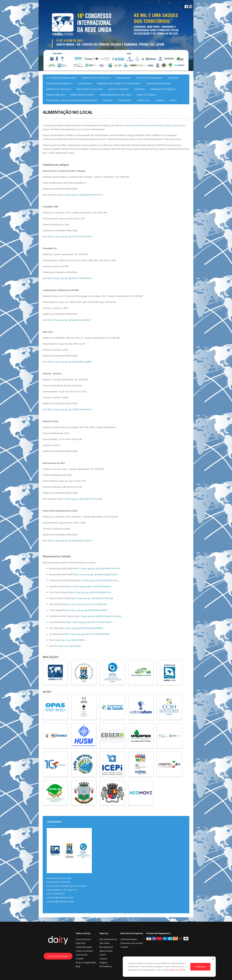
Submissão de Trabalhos (58, 89)
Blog (78, 966)
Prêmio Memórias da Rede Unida (116, 95)
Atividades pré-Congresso (149, 78)
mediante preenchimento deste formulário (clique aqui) (150, 125)
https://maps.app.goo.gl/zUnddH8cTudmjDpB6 (89, 586)
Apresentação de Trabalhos (96, 78)
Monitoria (140, 89)
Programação (123, 78)
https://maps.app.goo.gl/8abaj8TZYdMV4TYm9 (80, 195)
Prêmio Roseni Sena (56, 95)
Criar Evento (82, 955)
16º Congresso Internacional (61, 78)
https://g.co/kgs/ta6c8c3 (70, 646)
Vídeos (173, 100)
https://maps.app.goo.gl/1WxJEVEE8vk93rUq (97, 580)
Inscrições (173, 78)
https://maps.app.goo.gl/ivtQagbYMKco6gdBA (70, 362)
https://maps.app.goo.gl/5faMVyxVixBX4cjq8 (92, 598)
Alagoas (104, 962)
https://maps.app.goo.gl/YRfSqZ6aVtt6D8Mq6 (81, 628)
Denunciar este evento (132, 943)
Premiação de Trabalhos (163, 89)
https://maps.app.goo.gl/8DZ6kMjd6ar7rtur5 (90, 592)
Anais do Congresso (118, 89)
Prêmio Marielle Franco (82, 95)
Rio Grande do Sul (108, 939)
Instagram (190, 7)
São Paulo (105, 943)
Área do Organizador (86, 962)
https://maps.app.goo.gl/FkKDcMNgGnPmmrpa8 (98, 616)
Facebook (186, 7)
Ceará (103, 955)
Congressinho (85, 84)
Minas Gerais (106, 951)
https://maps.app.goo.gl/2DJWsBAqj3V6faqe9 (95, 574)
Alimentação (125, 100)
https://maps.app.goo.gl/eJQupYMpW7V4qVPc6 (97, 568)
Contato (160, 100)
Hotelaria (108, 100)
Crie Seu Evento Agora (58, 956)
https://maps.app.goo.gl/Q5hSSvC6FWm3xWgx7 (89, 622)
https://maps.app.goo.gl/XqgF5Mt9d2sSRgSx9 (70, 541)
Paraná (103, 959)
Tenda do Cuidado (147, 95)
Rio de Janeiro (106, 947)
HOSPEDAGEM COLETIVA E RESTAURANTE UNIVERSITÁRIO (72, 100)
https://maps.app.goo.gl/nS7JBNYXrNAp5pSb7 (70, 409)
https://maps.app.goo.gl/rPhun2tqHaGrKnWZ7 (70, 236)
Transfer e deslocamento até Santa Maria (119, 84)
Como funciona (83, 939)
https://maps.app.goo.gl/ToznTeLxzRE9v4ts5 (86, 604)
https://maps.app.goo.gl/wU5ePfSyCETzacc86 (80, 499)
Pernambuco (106, 966)
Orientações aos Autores (89, 89)
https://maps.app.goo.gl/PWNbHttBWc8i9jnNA (85, 610)
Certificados (143, 100)
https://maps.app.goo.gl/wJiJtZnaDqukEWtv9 (69, 320)
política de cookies (178, 970)
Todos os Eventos (84, 951)
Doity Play (81, 943)
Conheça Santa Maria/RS (158, 84)
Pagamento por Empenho (59, 84)
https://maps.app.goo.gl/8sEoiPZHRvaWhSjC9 (70, 278)
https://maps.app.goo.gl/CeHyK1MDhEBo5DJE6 (87, 634)
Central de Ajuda (84, 947)
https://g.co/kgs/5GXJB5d (73, 640)
